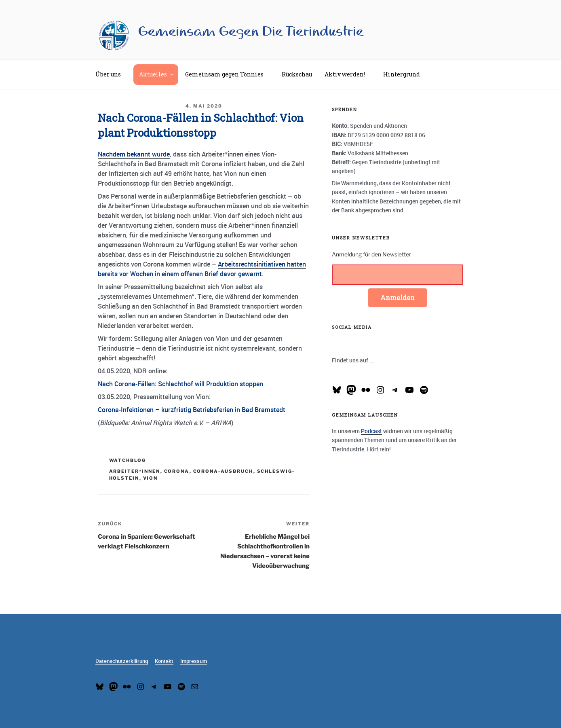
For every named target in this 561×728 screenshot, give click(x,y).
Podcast (371, 431)
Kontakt (164, 661)
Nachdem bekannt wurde (134, 154)
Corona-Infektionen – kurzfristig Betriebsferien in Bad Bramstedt (192, 410)
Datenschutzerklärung (122, 661)
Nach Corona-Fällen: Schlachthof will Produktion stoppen (180, 384)
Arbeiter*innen (135, 471)
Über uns (112, 74)
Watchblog (128, 460)
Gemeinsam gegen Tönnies (228, 74)
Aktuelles (157, 74)
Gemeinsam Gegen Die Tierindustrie (251, 32)
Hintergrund (405, 74)
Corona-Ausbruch (223, 471)
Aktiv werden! (349, 74)
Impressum (194, 661)
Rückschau (297, 74)
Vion (151, 478)
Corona (177, 471)
